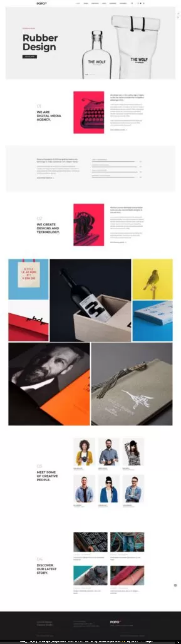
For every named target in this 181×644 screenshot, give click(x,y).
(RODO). (124, 642)
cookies (74, 642)
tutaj (152, 642)
